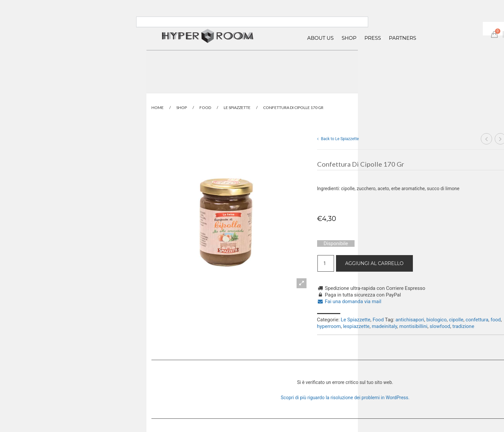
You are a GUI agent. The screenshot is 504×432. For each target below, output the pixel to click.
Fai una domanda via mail (349, 301)
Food (205, 108)
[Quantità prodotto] (326, 263)
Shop (182, 108)
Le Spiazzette (237, 108)
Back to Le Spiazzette (338, 139)
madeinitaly (384, 326)
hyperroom (329, 326)
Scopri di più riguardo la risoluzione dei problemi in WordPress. (345, 398)
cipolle (456, 320)
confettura (477, 320)
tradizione (463, 326)
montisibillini (413, 326)
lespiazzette (356, 326)
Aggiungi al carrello (374, 263)
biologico (437, 320)
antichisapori (410, 320)
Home (158, 108)
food (496, 320)
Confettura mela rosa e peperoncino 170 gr (487, 139)
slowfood (440, 326)
